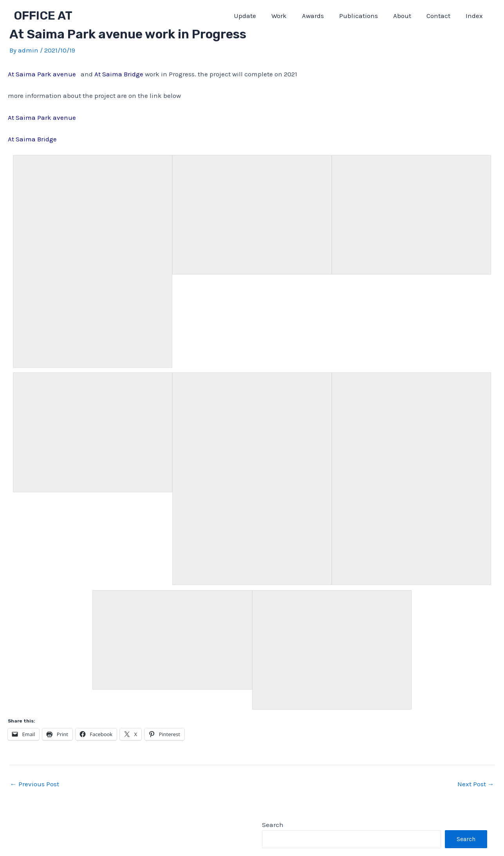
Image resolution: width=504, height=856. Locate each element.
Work (290, 16)
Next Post (476, 784)
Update (257, 16)
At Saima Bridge (120, 74)
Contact (441, 16)
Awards (322, 16)
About (407, 16)
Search (273, 825)
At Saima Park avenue (42, 117)
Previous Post (35, 784)
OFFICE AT (43, 16)
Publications (365, 16)
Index (475, 16)
